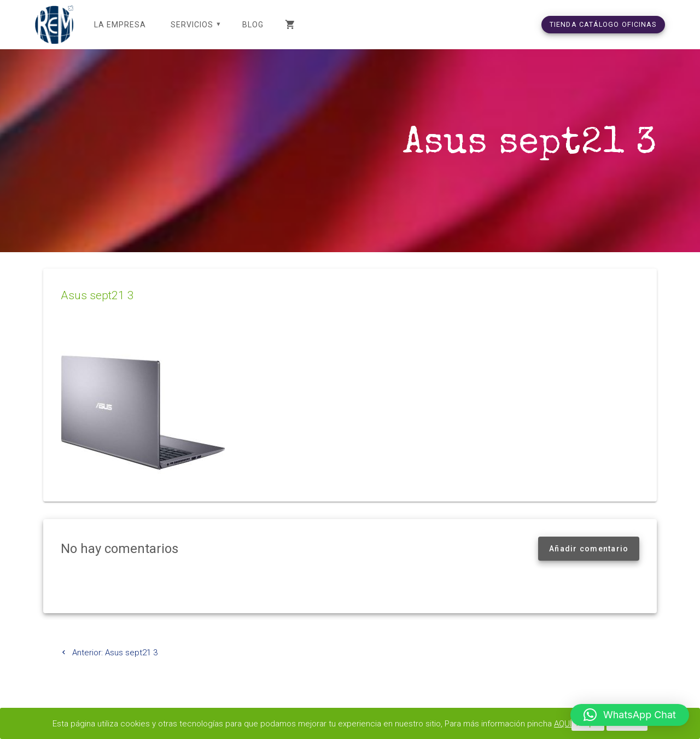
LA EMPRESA (120, 25)
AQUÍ (563, 724)
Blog (253, 25)
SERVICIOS (192, 25)
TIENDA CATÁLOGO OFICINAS (603, 24)
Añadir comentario (589, 549)
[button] (630, 715)
